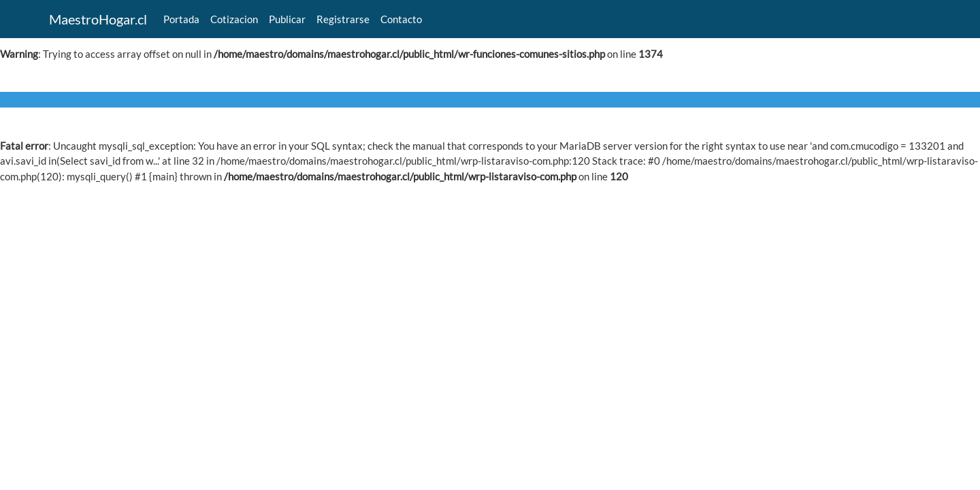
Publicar (287, 19)
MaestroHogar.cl (98, 19)
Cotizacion (234, 19)
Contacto (401, 19)
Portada (181, 19)
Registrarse (343, 19)
